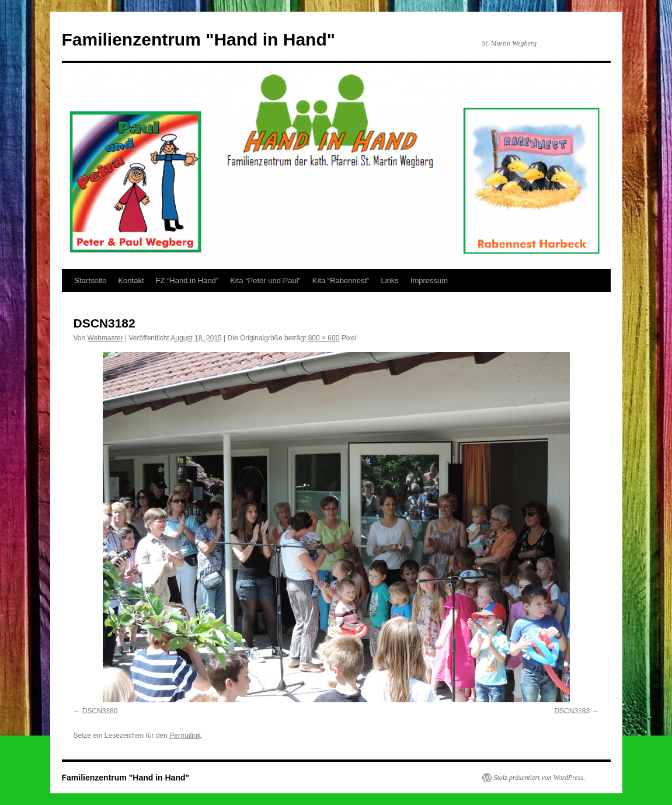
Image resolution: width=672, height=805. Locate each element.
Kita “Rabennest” (341, 280)
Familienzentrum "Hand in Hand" (199, 39)
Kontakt (131, 280)
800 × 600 (324, 338)
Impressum (429, 280)
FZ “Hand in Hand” (187, 280)
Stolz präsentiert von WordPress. (540, 778)
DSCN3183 (572, 711)
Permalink (185, 736)
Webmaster (105, 338)
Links (389, 280)
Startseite (91, 280)
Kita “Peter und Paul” (265, 280)
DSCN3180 (100, 711)
